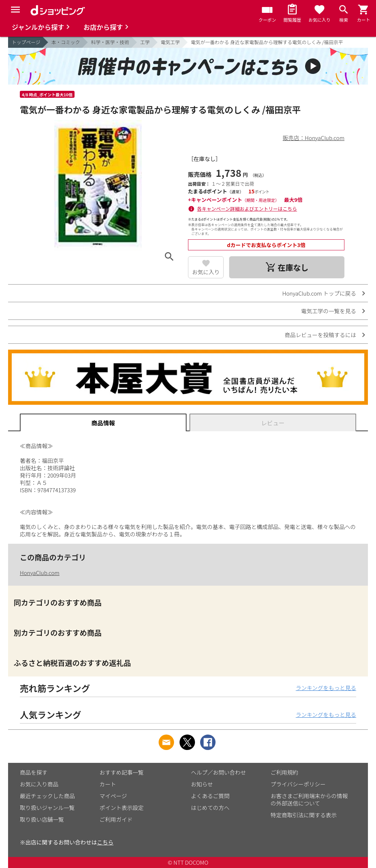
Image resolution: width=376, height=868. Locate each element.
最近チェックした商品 (47, 796)
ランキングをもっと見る (326, 688)
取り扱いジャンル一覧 (47, 808)
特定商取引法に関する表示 (304, 815)
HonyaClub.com (40, 573)
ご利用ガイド (116, 819)
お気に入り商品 (39, 784)
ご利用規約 (284, 772)
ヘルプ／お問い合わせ (218, 772)
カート (108, 784)
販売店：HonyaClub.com (314, 138)
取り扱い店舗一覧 (42, 819)
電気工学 (170, 42)
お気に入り (206, 272)
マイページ (113, 796)
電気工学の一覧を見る (329, 311)
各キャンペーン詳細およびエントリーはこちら (247, 209)
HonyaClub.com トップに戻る (319, 293)
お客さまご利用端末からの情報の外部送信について (309, 799)
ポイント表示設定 (122, 808)
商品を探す (34, 772)
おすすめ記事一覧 (122, 772)
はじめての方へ (210, 808)
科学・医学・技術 (110, 42)
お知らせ (202, 784)
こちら (105, 842)
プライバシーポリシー (298, 784)
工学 (145, 42)
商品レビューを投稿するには (320, 335)
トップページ (26, 42)
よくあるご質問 (210, 796)
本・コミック (66, 42)
